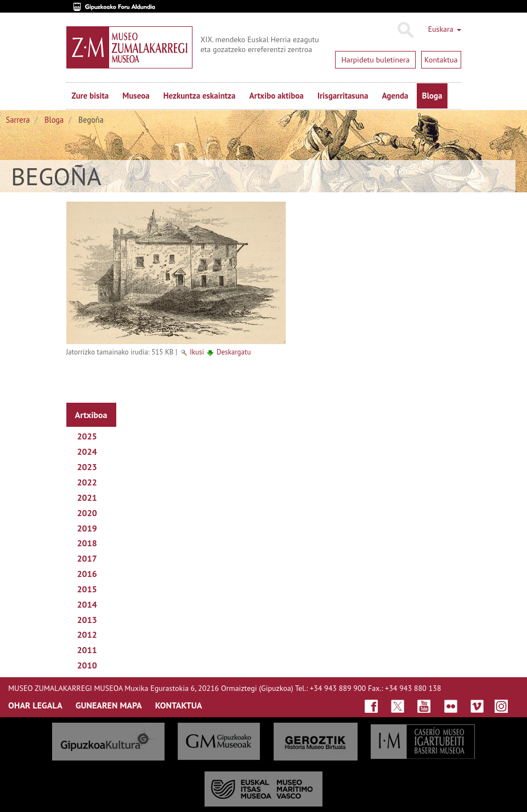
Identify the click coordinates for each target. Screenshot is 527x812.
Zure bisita (90, 96)
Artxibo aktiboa (276, 96)
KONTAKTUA (179, 705)
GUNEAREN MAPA (109, 705)
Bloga (432, 96)
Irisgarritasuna (343, 96)
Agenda (395, 96)
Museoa (136, 96)
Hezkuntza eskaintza (200, 96)
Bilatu (405, 30)
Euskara (444, 29)
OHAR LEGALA (35, 705)
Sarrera (18, 120)
